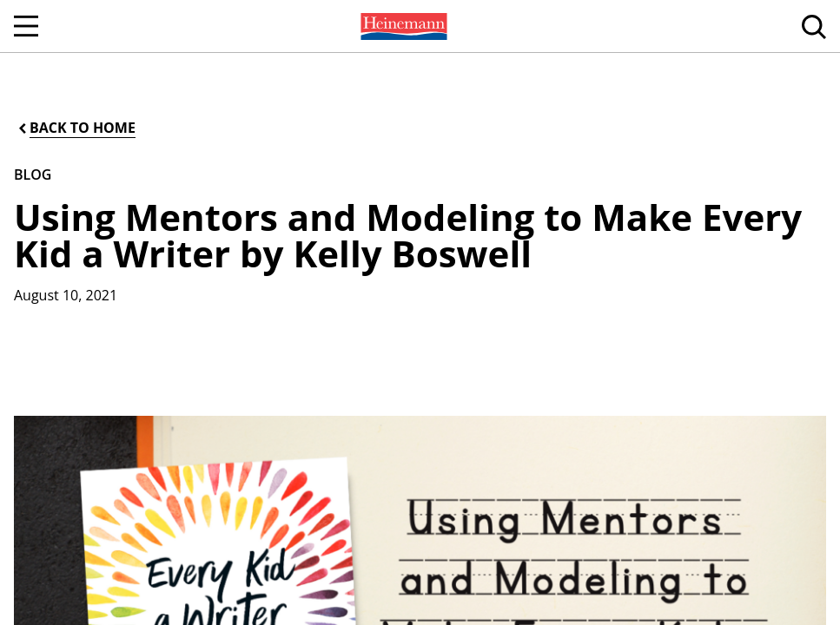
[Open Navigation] (26, 26)
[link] (402, 26)
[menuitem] (402, 26)
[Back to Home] (76, 128)
